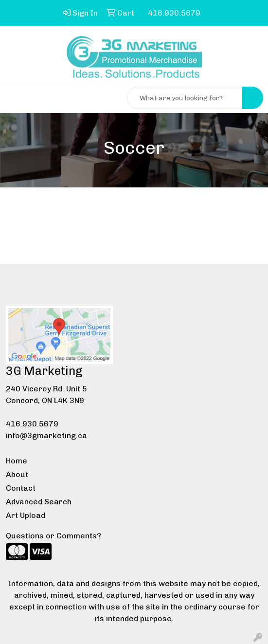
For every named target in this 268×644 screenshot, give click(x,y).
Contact (21, 488)
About (17, 474)
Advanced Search (39, 502)
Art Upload (26, 515)
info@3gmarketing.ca (46, 435)
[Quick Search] (185, 98)
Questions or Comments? (54, 536)
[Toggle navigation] (15, 98)
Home (17, 461)
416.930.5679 (32, 424)
